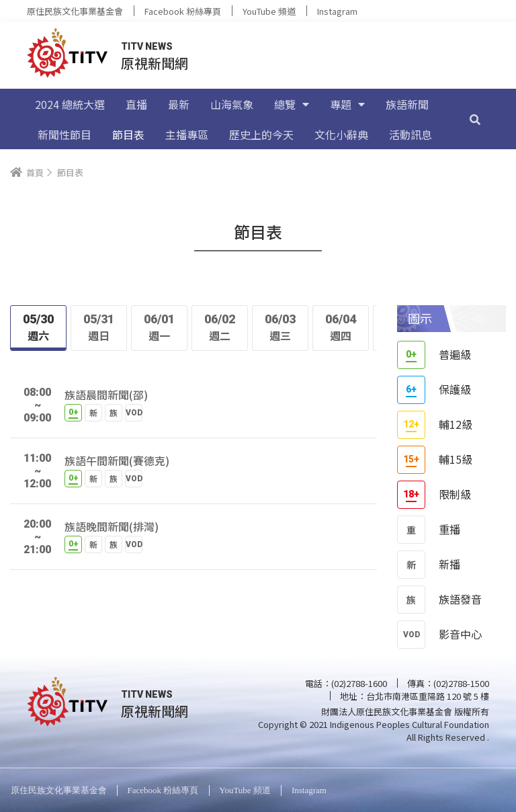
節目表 (128, 134)
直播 (136, 104)
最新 (179, 104)
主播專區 (187, 134)
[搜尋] (475, 119)
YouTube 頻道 (269, 11)
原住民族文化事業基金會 (75, 11)
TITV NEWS (147, 46)
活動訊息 (411, 134)
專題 (347, 104)
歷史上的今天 (261, 134)
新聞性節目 (64, 134)
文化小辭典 (341, 134)
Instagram (337, 11)
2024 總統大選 (70, 104)
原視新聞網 (155, 63)
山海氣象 (232, 104)
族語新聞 (407, 104)
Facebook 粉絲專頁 (183, 11)
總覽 (292, 104)
